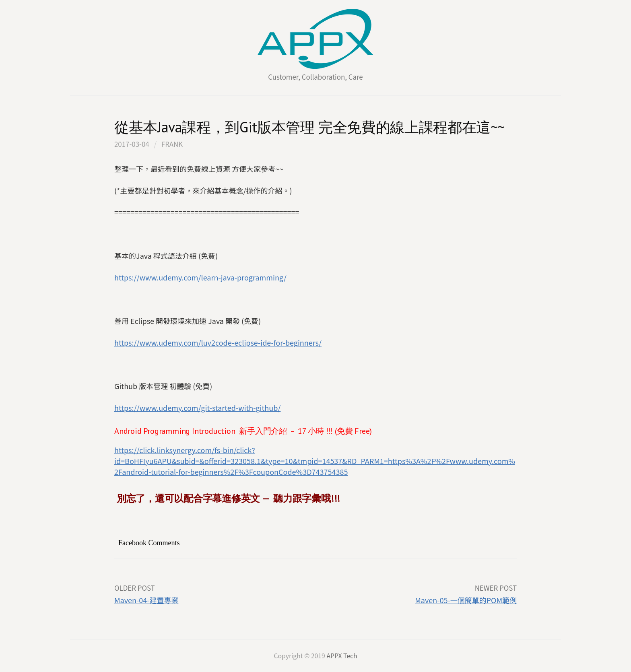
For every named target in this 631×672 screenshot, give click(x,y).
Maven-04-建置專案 (146, 600)
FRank (172, 144)
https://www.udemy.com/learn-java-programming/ (200, 277)
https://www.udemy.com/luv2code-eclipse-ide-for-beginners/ (218, 342)
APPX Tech (342, 656)
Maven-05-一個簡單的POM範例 (466, 600)
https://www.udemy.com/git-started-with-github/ (197, 408)
